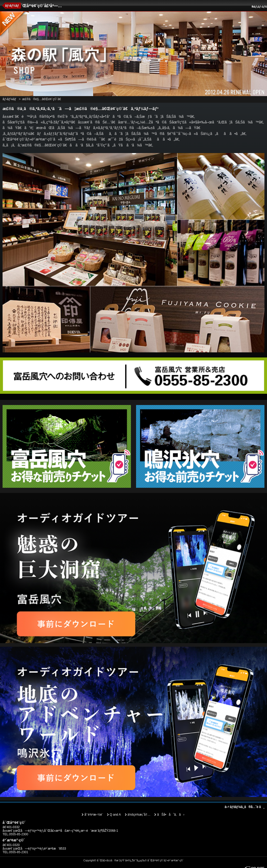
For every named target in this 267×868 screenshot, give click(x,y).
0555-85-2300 (19, 834)
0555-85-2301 (19, 852)
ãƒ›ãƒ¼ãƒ (12, 6)
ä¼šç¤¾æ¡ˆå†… (139, 815)
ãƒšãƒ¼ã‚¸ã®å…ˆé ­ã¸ (244, 807)
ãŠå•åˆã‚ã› (171, 815)
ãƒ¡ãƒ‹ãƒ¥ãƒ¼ (259, 7)
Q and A (115, 815)
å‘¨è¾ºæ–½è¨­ (94, 815)
